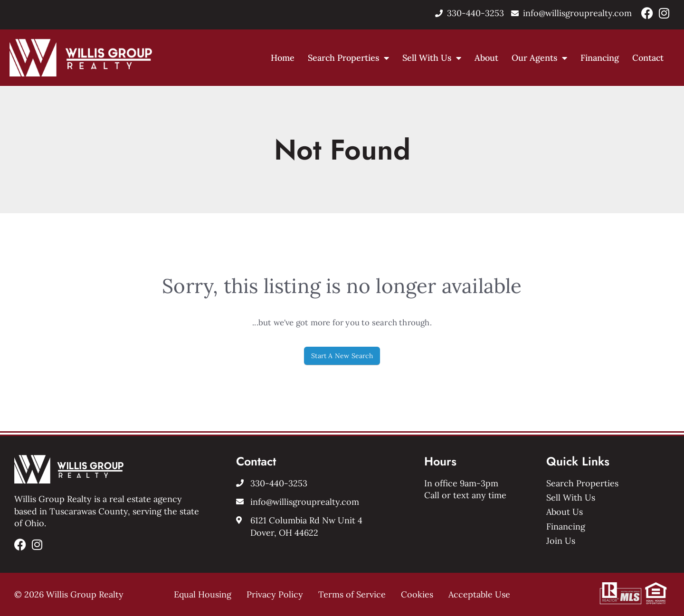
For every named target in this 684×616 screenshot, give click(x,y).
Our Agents (539, 58)
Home (283, 58)
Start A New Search (342, 356)
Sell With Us (432, 58)
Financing (600, 58)
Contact (648, 58)
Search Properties (348, 58)
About (486, 58)
